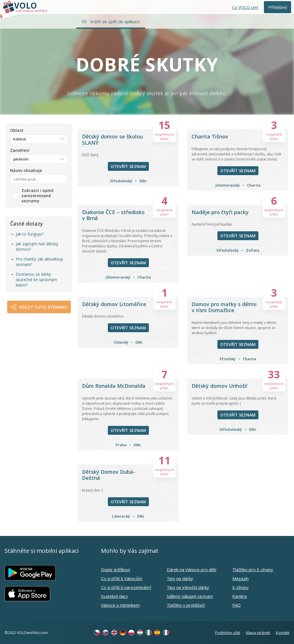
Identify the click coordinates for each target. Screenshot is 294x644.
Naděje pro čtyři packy (220, 212)
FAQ (236, 605)
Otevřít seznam (128, 166)
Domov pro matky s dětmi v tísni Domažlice (224, 307)
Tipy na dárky (180, 578)
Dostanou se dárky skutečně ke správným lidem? (36, 280)
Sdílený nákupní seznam (190, 596)
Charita (254, 185)
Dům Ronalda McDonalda (114, 386)
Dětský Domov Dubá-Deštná (109, 475)
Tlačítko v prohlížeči (186, 605)
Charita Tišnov (210, 136)
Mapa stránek (258, 633)
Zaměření (20, 150)
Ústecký (121, 342)
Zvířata (253, 250)
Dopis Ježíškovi (115, 569)
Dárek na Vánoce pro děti (191, 569)
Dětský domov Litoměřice (114, 304)
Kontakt (283, 633)
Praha (121, 445)
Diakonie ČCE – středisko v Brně (113, 215)
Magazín (241, 578)
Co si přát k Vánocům (122, 578)
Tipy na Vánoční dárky (188, 587)
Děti (143, 181)
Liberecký (121, 516)
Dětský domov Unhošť (219, 386)
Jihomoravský (228, 185)
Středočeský (121, 181)
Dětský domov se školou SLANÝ (112, 140)
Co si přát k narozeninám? (126, 587)
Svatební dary (114, 596)
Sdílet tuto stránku (43, 307)
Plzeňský (228, 359)
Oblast (17, 130)
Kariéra (240, 596)
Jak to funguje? (30, 234)
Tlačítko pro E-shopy (253, 569)
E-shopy (241, 587)
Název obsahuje (26, 171)
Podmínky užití (228, 633)
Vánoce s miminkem (120, 605)
